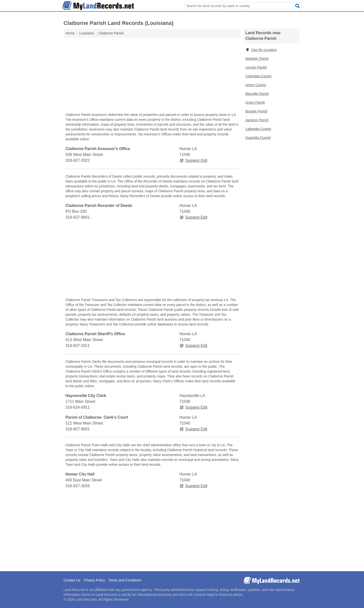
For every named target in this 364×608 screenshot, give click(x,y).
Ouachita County (258, 138)
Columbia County (259, 76)
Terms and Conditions (125, 580)
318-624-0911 (78, 407)
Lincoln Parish (256, 67)
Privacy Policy (94, 580)
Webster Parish (257, 59)
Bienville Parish (257, 94)
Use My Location (261, 50)
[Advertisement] (152, 76)
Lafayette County (258, 129)
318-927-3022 (78, 160)
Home (70, 33)
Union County (256, 85)
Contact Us (72, 580)
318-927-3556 (78, 486)
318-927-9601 (78, 217)
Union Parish (255, 102)
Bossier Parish (256, 111)
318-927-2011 (78, 346)
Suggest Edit (193, 160)
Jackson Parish (257, 120)
